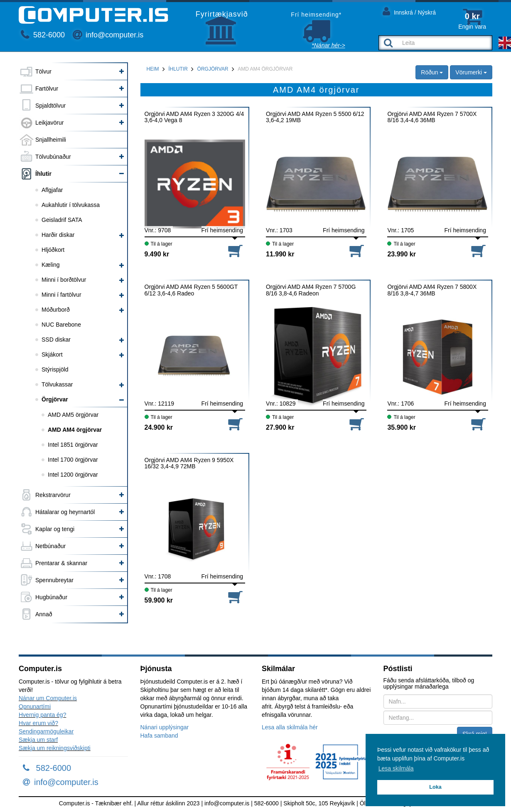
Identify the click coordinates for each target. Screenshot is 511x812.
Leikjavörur (49, 123)
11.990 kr (280, 254)
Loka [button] (435, 787)
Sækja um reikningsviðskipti (55, 748)
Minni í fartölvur (61, 295)
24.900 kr (159, 427)
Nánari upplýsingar (165, 727)
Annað (44, 614)
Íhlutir (43, 174)
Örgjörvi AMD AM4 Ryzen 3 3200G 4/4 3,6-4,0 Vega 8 (194, 117)
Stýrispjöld (55, 369)
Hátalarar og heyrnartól (65, 512)
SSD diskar (56, 340)
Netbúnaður (50, 546)
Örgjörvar (55, 399)
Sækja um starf (38, 740)
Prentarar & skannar (61, 563)
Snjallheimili (51, 140)
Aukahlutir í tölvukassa (71, 205)
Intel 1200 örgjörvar (73, 475)
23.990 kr (402, 254)
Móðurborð (56, 310)
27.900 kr (280, 427)
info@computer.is (108, 35)
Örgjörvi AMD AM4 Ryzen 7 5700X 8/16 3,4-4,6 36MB (432, 117)
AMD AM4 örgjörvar (75, 430)
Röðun (432, 72)
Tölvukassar (57, 384)
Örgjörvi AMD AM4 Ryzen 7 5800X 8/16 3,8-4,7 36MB (432, 290)
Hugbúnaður (51, 597)
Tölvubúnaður (53, 157)
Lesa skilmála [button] (396, 768)
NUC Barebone (61, 325)
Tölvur (43, 71)
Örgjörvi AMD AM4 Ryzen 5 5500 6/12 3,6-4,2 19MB (315, 117)
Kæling (51, 265)
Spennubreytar (54, 580)
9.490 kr (157, 254)
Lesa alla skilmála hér (290, 727)
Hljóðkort (53, 250)
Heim (153, 69)
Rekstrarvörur (53, 495)
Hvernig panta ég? (42, 715)
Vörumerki (471, 72)
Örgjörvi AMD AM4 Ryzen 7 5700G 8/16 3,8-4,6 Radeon (311, 290)
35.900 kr (402, 427)
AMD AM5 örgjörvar (73, 415)
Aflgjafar (52, 190)
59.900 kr (159, 600)
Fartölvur (47, 89)
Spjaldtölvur (50, 106)
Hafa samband (159, 736)
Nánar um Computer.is (48, 698)
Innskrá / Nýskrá (409, 11)
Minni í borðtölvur (64, 280)
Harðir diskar (58, 235)
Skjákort (52, 354)
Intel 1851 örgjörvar (73, 445)
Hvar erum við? (38, 723)
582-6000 (43, 35)
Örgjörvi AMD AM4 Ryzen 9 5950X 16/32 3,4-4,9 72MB (189, 463)
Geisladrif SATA (62, 220)
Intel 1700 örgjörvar (73, 460)
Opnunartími (35, 706)
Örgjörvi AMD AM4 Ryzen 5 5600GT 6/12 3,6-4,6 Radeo (191, 290)
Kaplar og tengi (55, 529)
